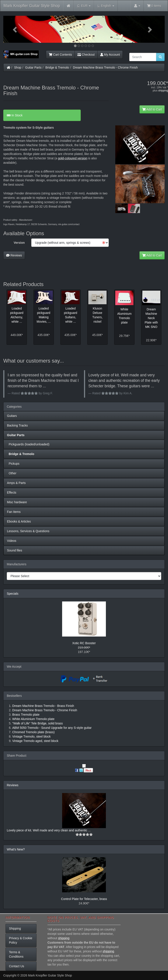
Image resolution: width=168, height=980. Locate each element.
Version (19, 243)
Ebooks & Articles (19, 521)
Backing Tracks (17, 425)
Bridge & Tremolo (57, 68)
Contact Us (17, 966)
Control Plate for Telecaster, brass (84, 899)
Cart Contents (60, 55)
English (106, 6)
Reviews (14, 255)
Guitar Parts (33, 68)
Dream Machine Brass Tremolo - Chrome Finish (105, 68)
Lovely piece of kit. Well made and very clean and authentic (47, 830)
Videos (12, 541)
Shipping (15, 928)
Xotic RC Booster (84, 643)
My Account (110, 55)
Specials (13, 594)
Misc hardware (17, 502)
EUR (84, 6)
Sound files (15, 550)
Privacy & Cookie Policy (21, 940)
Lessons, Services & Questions (28, 531)
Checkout (86, 55)
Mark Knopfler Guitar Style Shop (32, 6)
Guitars (12, 416)
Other (12, 473)
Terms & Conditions (16, 954)
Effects (12, 493)
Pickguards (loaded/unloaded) (28, 444)
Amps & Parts (16, 483)
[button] (15, 29)
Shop (18, 68)
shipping (163, 91)
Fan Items (14, 512)
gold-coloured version (73, 158)
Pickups (13, 464)
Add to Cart (152, 109)
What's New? (16, 849)
